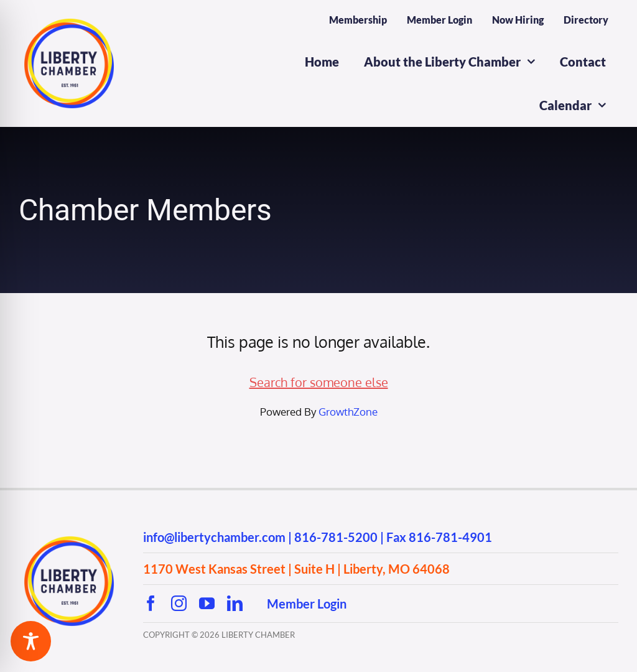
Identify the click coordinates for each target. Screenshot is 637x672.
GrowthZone (348, 412)
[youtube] (207, 603)
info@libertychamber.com (214, 537)
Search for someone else (319, 382)
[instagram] (179, 603)
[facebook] (151, 603)
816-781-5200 (336, 537)
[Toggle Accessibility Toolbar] (31, 641)
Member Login (307, 604)
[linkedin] (235, 603)
